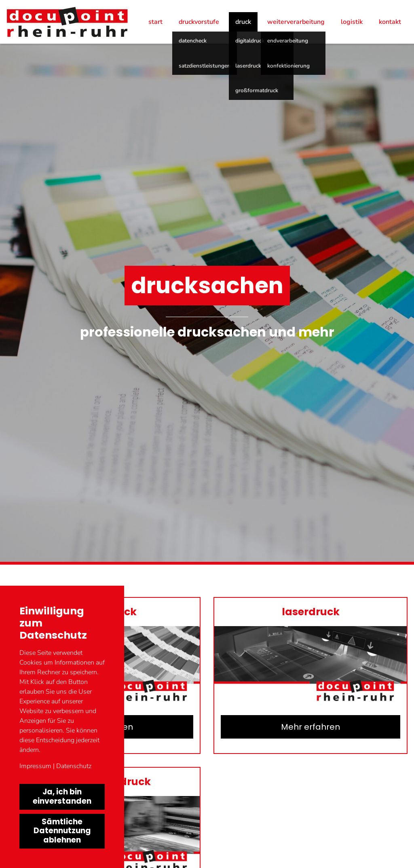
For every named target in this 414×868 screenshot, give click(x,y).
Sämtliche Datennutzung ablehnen (62, 831)
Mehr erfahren (310, 727)
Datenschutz (74, 766)
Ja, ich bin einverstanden (62, 796)
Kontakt (390, 22)
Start (155, 22)
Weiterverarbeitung (296, 22)
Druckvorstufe (199, 22)
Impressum (35, 766)
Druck (243, 22)
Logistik (352, 22)
